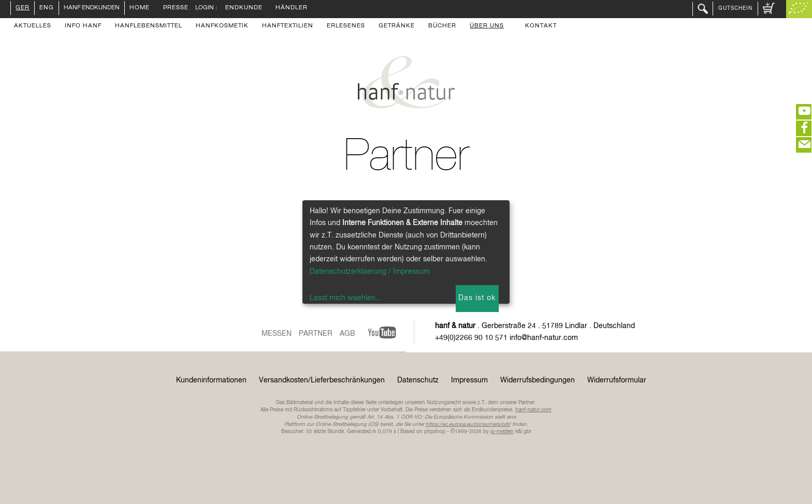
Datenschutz (418, 380)
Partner (316, 334)
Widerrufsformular (617, 380)
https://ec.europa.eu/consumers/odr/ (468, 424)
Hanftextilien (288, 26)
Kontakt (541, 26)
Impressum (469, 380)
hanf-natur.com (533, 410)
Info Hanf (83, 26)
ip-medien (502, 432)
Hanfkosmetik (222, 26)
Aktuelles (33, 26)
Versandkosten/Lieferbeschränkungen (322, 380)
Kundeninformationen (211, 380)
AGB (347, 334)
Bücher (442, 26)
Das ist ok (477, 298)
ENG (47, 8)
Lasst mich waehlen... (346, 298)
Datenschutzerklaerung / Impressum (370, 272)
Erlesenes (346, 26)
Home (140, 8)
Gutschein (735, 8)
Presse (176, 8)
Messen (277, 334)
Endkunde (244, 8)
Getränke (397, 26)
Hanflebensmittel (149, 26)
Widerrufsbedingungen (538, 380)
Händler (292, 8)
